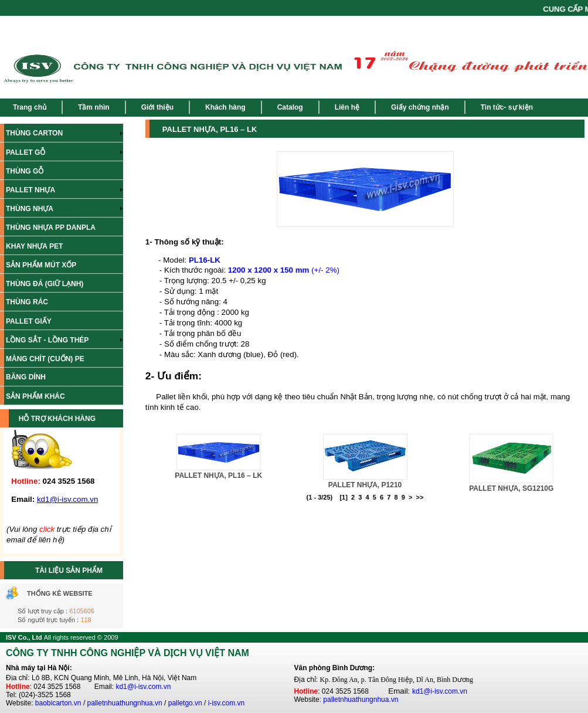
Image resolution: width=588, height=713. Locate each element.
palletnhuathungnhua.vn (125, 703)
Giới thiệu (157, 107)
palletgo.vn (185, 703)
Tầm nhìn (94, 107)
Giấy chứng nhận (420, 107)
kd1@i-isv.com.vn (143, 687)
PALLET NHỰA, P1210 (365, 485)
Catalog (290, 107)
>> (420, 497)
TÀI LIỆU (50, 571)
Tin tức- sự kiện (507, 107)
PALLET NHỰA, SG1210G (511, 488)
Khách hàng (225, 107)
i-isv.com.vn (226, 703)
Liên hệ (347, 107)
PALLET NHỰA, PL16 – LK (218, 476)
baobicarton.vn (58, 703)
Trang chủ (30, 107)
